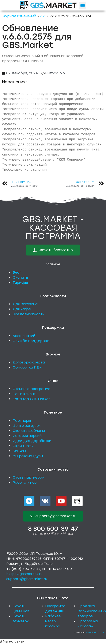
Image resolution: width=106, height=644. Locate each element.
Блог (17, 272)
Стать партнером (29, 477)
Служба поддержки (31, 341)
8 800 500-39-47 (53, 529)
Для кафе (22, 309)
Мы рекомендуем (28, 456)
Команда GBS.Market (31, 399)
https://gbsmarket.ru (24, 574)
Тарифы (20, 283)
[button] (82, 5)
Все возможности (29, 314)
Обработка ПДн (27, 367)
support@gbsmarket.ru (27, 579)
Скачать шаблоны (29, 431)
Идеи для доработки (32, 441)
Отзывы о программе (31, 389)
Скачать (20, 277)
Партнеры (22, 421)
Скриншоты (23, 446)
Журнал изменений (19, 16)
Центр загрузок (27, 426)
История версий (27, 436)
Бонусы (19, 451)
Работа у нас (25, 482)
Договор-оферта (29, 362)
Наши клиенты (25, 394)
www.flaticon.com (95, 632)
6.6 (43, 16)
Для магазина (25, 304)
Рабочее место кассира (53, 621)
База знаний (24, 336)
